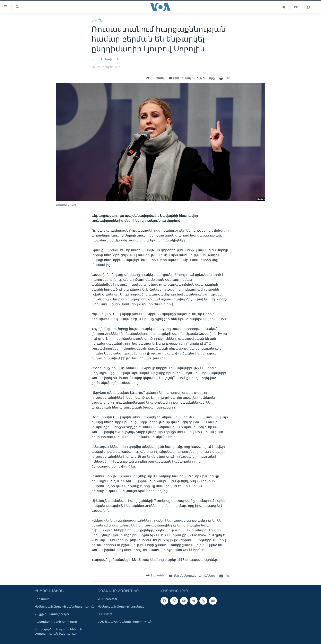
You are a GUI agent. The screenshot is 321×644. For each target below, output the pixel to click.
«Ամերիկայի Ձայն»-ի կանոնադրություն (64, 607)
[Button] (155, 78)
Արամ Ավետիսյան (105, 59)
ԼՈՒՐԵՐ (98, 20)
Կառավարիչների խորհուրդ (56, 622)
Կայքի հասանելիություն (53, 614)
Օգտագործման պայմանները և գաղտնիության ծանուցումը (58, 631)
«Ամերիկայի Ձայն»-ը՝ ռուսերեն (121, 607)
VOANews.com (107, 599)
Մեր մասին (43, 599)
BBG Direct (105, 614)
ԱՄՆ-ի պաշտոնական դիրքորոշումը (125, 622)
